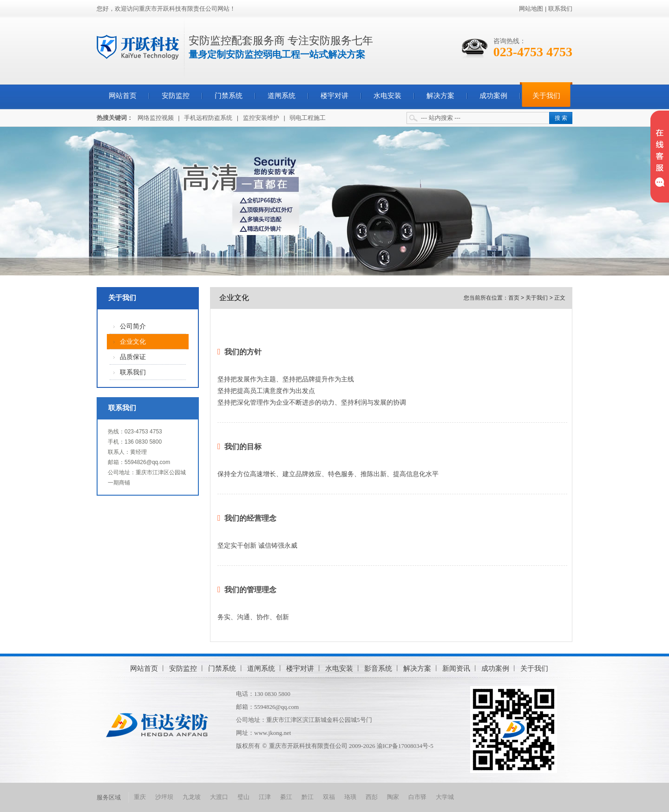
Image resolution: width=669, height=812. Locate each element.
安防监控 (176, 96)
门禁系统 (229, 96)
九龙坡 (192, 797)
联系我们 (560, 9)
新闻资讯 (456, 668)
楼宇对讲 (334, 96)
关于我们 (546, 96)
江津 (265, 797)
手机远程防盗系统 (208, 118)
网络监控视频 (156, 118)
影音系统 (378, 668)
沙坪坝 (164, 797)
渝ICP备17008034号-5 (405, 746)
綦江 (286, 797)
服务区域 (109, 797)
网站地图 (531, 9)
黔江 (308, 797)
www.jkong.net (272, 733)
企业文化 (133, 342)
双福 (329, 797)
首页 (514, 298)
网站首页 (123, 96)
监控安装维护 (261, 118)
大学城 (445, 797)
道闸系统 (282, 96)
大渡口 (219, 797)
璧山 (243, 797)
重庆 (140, 797)
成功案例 (493, 96)
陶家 (393, 797)
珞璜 (350, 797)
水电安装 (387, 96)
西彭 (372, 797)
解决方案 (440, 96)
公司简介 (133, 326)
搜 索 (561, 118)
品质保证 (133, 357)
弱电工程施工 (308, 118)
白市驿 (417, 797)
